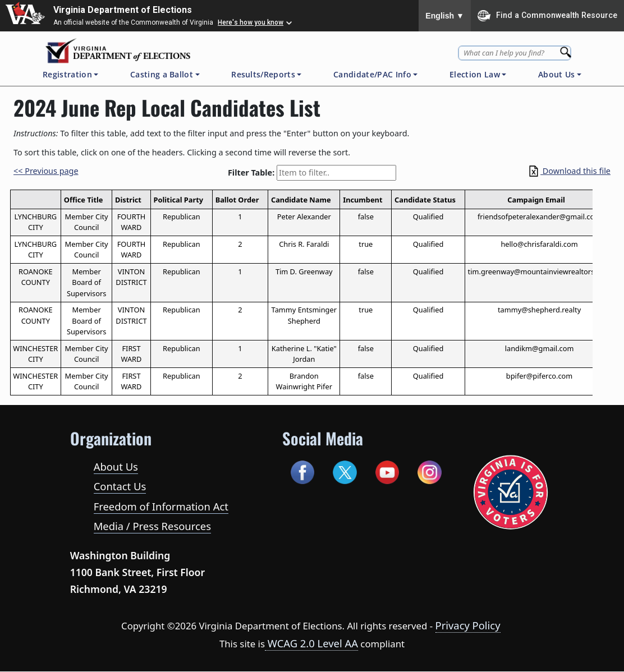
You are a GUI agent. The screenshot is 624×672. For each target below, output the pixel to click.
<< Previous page (46, 171)
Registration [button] (67, 74)
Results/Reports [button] (263, 74)
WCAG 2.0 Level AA (311, 643)
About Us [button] (557, 74)
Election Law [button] (475, 74)
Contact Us (120, 486)
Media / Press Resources (152, 526)
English (445, 16)
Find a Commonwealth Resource (547, 16)
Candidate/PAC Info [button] (372, 74)
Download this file (569, 171)
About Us (116, 466)
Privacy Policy (468, 625)
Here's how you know (251, 22)
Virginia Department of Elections (123, 10)
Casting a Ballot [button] (162, 74)
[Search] (567, 49)
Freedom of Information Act (161, 506)
